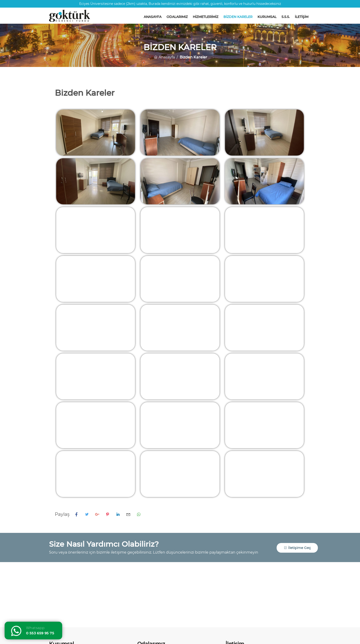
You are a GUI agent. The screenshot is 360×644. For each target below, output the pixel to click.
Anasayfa (153, 17)
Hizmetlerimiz (206, 17)
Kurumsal (267, 17)
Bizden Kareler (238, 17)
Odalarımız (177, 17)
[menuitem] (153, 14)
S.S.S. (286, 17)
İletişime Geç (297, 548)
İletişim (302, 17)
